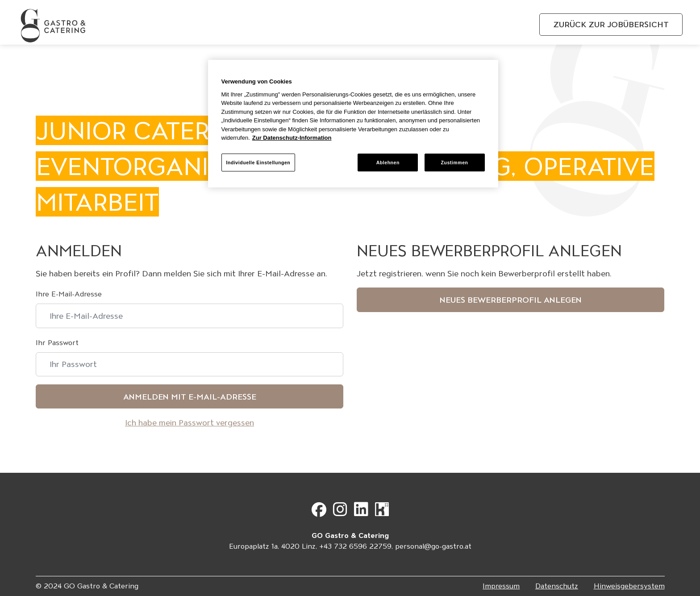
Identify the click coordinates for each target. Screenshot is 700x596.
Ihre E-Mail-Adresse (69, 294)
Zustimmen (454, 163)
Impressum (501, 586)
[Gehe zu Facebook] (321, 513)
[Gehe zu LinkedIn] (363, 513)
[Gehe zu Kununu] (382, 513)
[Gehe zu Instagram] (342, 513)
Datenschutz (557, 586)
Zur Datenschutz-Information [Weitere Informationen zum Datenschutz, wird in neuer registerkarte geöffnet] (292, 138)
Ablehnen (388, 163)
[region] (353, 124)
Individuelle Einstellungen (258, 163)
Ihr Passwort (57, 343)
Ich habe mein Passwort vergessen (190, 423)
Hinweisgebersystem (629, 586)
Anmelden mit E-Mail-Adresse (190, 397)
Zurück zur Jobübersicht (611, 24)
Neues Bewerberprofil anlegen (511, 300)
